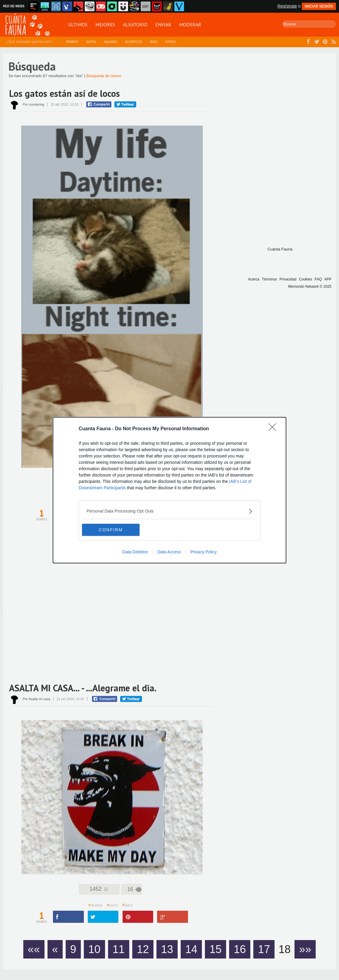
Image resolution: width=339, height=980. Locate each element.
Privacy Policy (204, 552)
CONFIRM (111, 530)
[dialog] (169, 490)
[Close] (274, 429)
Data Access (169, 552)
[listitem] (169, 511)
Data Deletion (135, 552)
